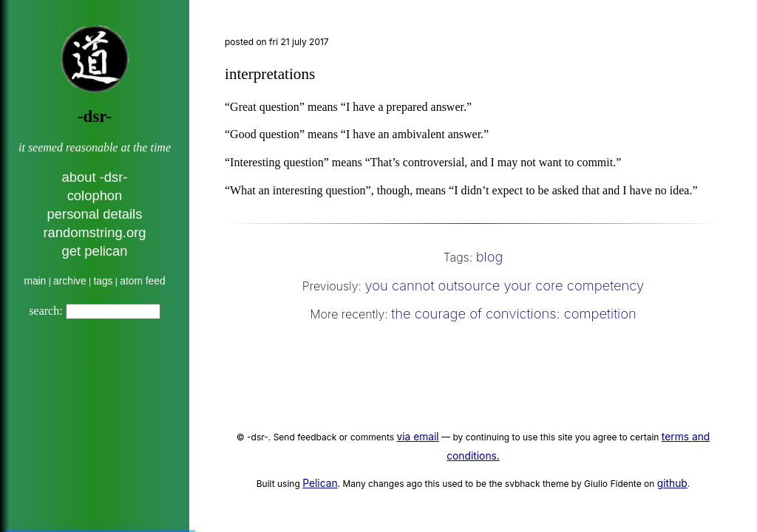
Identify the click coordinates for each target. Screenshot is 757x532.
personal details (95, 214)
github (672, 483)
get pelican (95, 251)
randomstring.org (94, 232)
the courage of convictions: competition (514, 313)
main (35, 281)
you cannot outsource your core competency (504, 285)
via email (417, 437)
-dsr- (95, 116)
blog (490, 256)
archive (69, 281)
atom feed (142, 281)
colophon (95, 195)
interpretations (270, 74)
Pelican (320, 483)
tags (103, 281)
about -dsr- (95, 177)
